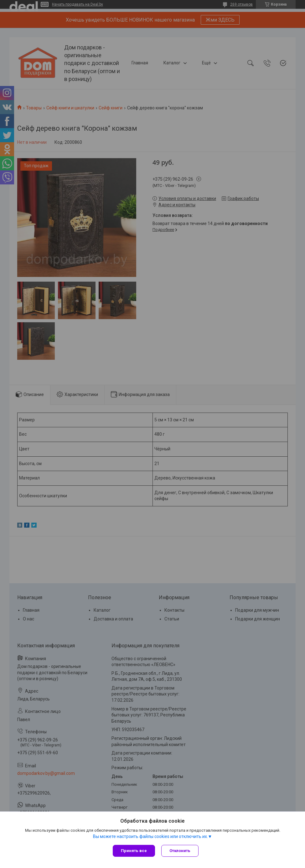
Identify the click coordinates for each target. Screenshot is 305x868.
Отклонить (180, 851)
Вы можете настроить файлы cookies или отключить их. (150, 836)
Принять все (134, 851)
